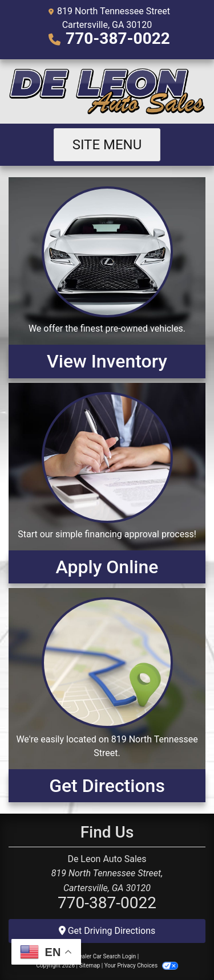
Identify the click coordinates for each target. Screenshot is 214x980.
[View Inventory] (107, 277)
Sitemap (89, 965)
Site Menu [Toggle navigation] (107, 145)
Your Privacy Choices (141, 965)
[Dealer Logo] (107, 91)
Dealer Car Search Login (106, 956)
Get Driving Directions (107, 931)
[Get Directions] (107, 695)
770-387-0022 (118, 38)
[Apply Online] (107, 483)
